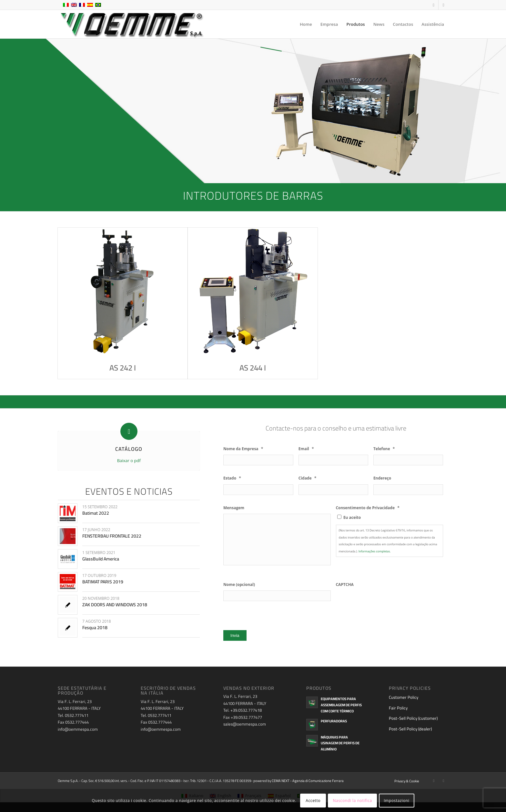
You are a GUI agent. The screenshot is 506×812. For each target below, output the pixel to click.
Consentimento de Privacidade (368, 508)
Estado (232, 478)
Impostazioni (396, 801)
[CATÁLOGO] (129, 431)
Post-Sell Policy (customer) (413, 718)
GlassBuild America (101, 559)
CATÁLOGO (129, 449)
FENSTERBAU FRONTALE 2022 (112, 536)
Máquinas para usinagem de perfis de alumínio (340, 743)
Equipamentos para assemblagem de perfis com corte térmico (341, 705)
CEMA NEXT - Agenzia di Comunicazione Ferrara (308, 781)
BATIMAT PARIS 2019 (103, 582)
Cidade (308, 478)
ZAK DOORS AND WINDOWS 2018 (115, 605)
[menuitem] (306, 24)
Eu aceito (352, 517)
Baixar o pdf (129, 460)
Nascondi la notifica (352, 801)
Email (306, 449)
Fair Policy (398, 708)
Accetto (313, 801)
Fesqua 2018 (95, 628)
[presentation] (385, 603)
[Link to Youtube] (443, 5)
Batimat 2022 (96, 513)
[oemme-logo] (131, 24)
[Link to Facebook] (434, 5)
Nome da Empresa (243, 449)
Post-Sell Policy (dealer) (410, 729)
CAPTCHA (345, 585)
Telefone (384, 449)
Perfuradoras (334, 721)
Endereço (382, 478)
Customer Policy (404, 697)
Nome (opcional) (239, 585)
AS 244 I (253, 368)
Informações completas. (375, 551)
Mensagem (234, 508)
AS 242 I (123, 368)
